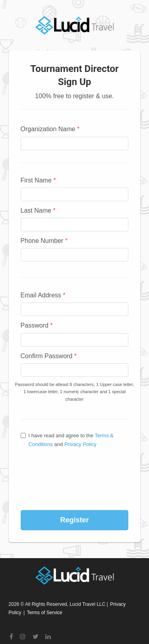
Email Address (43, 295)
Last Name (38, 210)
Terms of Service (44, 613)
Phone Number (44, 241)
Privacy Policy (80, 444)
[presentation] (75, 468)
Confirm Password (49, 356)
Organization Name (50, 129)
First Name (38, 180)
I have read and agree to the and (67, 440)
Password (37, 325)
